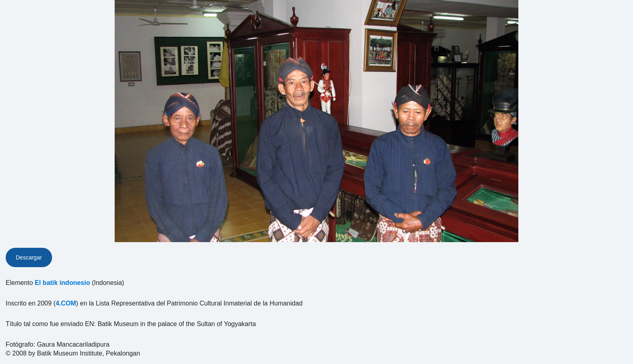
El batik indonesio (62, 283)
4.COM (66, 303)
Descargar (29, 257)
